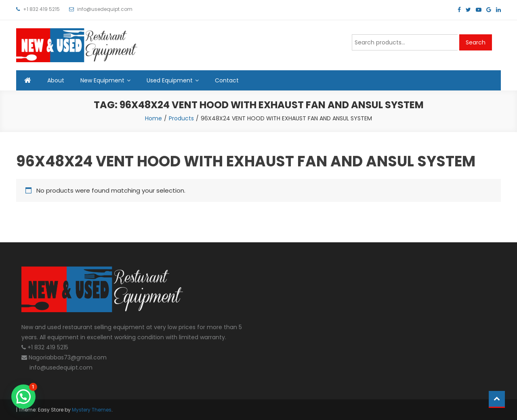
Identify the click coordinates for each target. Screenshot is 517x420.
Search (476, 42)
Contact (227, 80)
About (56, 80)
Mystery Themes (92, 410)
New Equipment (102, 80)
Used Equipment (170, 80)
